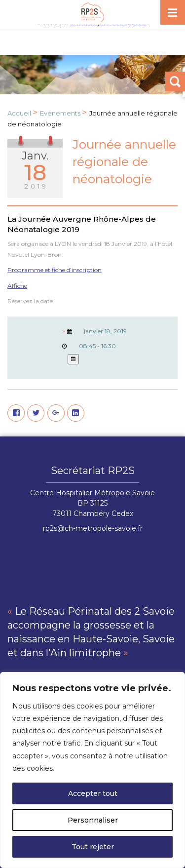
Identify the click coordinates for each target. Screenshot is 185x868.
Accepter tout (93, 793)
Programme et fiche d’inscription (55, 270)
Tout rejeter (93, 847)
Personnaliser (93, 820)
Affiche (17, 286)
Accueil (19, 113)
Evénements (60, 113)
